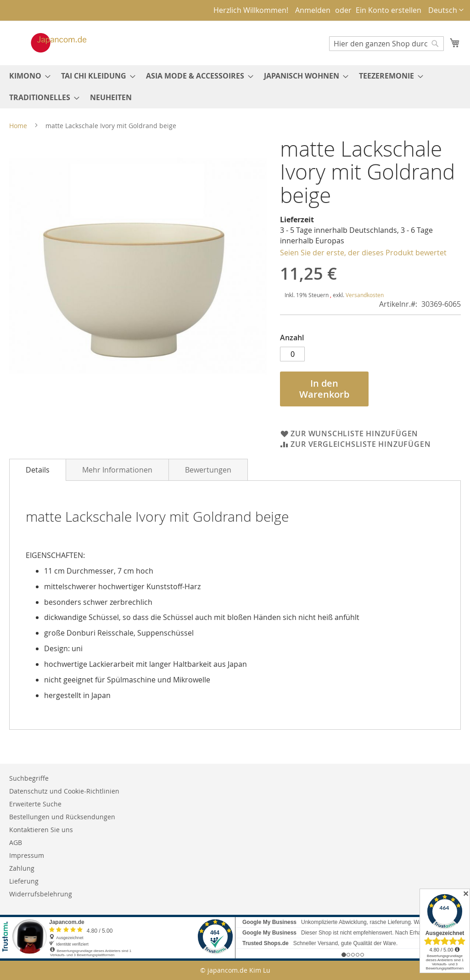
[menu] (235, 87)
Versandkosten (365, 295)
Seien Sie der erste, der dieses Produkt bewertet (363, 253)
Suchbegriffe (29, 778)
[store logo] (49, 43)
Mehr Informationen (117, 470)
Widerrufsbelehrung (41, 894)
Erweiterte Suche (35, 804)
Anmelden (313, 10)
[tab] (38, 470)
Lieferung (24, 881)
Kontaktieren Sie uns (41, 830)
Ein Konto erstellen (389, 10)
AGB (16, 842)
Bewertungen (208, 470)
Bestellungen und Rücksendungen (62, 817)
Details (38, 470)
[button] (446, 10)
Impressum (27, 855)
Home (18, 126)
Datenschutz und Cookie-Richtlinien (64, 791)
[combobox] (386, 44)
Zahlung (22, 868)
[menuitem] (27, 76)
